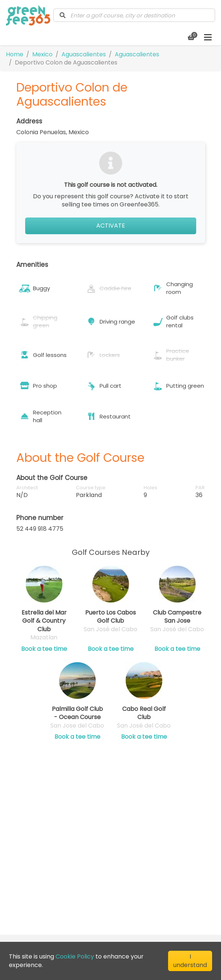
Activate (111, 226)
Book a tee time (44, 649)
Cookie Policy (75, 956)
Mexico (42, 54)
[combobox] (134, 15)
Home (15, 54)
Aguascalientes (84, 54)
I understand (190, 961)
